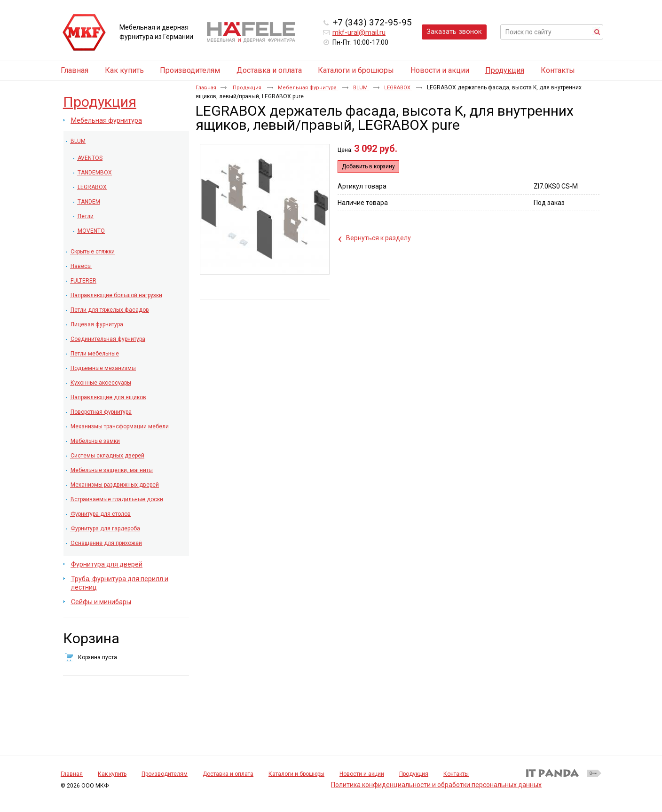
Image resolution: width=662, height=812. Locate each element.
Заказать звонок (454, 32)
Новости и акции (362, 774)
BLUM (361, 88)
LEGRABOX (398, 88)
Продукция (505, 70)
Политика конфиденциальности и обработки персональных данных (436, 785)
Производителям (165, 774)
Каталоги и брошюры (296, 774)
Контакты (456, 774)
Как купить (112, 774)
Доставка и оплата (228, 774)
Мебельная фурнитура (308, 88)
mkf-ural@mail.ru (359, 32)
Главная (206, 88)
